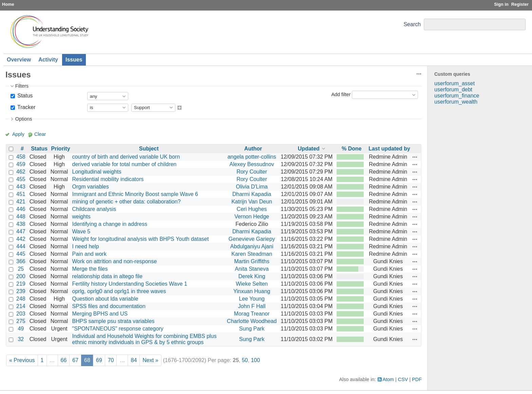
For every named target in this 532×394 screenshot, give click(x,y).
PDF (417, 379)
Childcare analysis (94, 209)
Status (24, 96)
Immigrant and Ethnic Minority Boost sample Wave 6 (135, 194)
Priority (61, 149)
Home (8, 4)
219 (21, 284)
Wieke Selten (252, 284)
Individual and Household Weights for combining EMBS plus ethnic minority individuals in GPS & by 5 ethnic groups (145, 339)
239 (21, 291)
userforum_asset (454, 83)
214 (21, 306)
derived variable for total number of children (125, 164)
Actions (415, 157)
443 (21, 187)
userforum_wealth (456, 102)
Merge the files (90, 269)
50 (245, 360)
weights (81, 217)
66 (64, 360)
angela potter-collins (252, 157)
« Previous (22, 360)
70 (111, 360)
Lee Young (252, 299)
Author (253, 149)
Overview (19, 60)
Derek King (252, 276)
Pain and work (89, 254)
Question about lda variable (105, 299)
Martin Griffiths (252, 261)
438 (21, 224)
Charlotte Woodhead (252, 321)
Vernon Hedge (252, 217)
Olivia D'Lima (252, 187)
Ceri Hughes (252, 209)
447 (21, 231)
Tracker (26, 107)
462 (21, 172)
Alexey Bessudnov (252, 164)
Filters (22, 86)
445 (21, 254)
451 (21, 194)
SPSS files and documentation (109, 306)
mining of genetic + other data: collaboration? (127, 202)
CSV (403, 379)
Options (24, 119)
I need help (86, 246)
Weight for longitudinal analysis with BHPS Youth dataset (141, 239)
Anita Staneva (252, 269)
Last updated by (389, 149)
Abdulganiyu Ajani (252, 246)
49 (21, 329)
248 (21, 299)
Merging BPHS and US (100, 314)
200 (21, 276)
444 (21, 246)
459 (21, 164)
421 (21, 202)
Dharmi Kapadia (252, 194)
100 (255, 360)
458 (21, 157)
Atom (388, 379)
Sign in (501, 4)
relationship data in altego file (107, 276)
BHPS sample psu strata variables (113, 321)
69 (99, 360)
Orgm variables (91, 187)
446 (21, 209)
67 (75, 360)
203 (21, 314)
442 (21, 239)
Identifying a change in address (110, 224)
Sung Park (252, 329)
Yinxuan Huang (252, 291)
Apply (18, 134)
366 (21, 261)
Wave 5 (81, 231)
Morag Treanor (252, 314)
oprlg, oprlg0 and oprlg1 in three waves (119, 291)
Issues (74, 60)
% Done (352, 149)
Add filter (341, 94)
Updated (309, 149)
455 (21, 179)
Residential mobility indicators (108, 179)
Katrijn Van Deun (252, 202)
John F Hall (252, 306)
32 (21, 339)
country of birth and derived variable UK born (126, 157)
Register (520, 4)
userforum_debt (453, 89)
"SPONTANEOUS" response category (118, 329)
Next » (150, 360)
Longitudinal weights (97, 172)
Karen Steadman (252, 254)
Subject (149, 149)
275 (21, 321)
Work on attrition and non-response (115, 261)
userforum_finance (457, 96)
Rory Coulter (252, 172)
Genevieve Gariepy (252, 239)
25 (21, 269)
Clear (40, 134)
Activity (48, 60)
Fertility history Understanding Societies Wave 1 (130, 284)
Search (412, 24)
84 (134, 360)
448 (21, 217)
